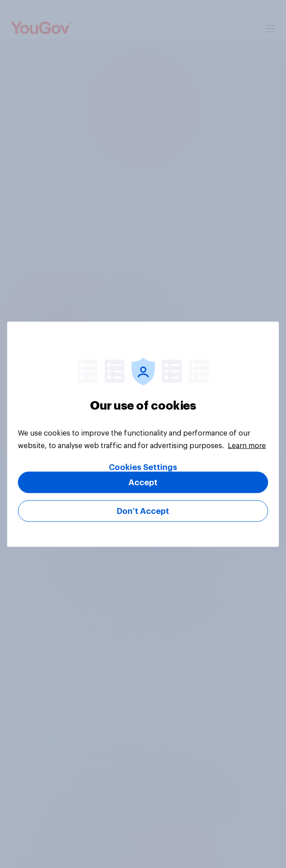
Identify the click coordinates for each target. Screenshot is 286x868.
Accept (143, 482)
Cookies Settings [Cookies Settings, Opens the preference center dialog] (143, 467)
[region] (143, 434)
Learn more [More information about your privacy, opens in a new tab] (247, 445)
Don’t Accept (143, 511)
